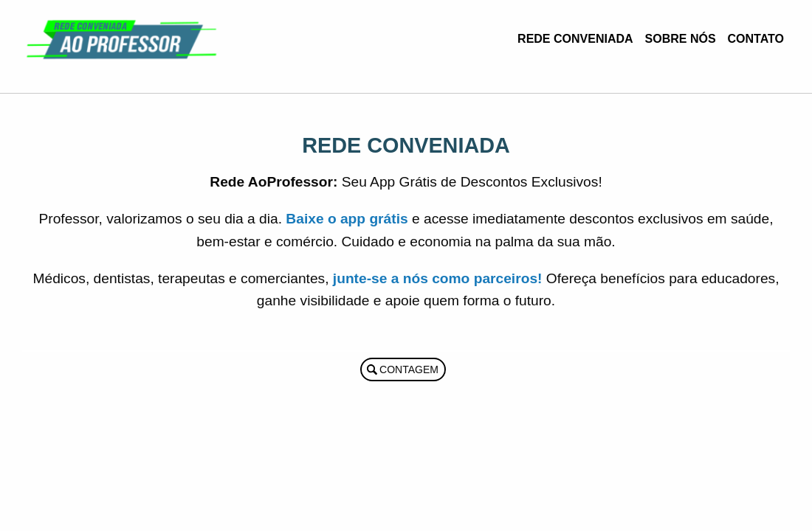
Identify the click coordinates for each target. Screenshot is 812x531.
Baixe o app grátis (347, 219)
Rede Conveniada (575, 39)
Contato (756, 39)
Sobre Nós (681, 39)
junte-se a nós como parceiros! (438, 278)
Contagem (409, 369)
